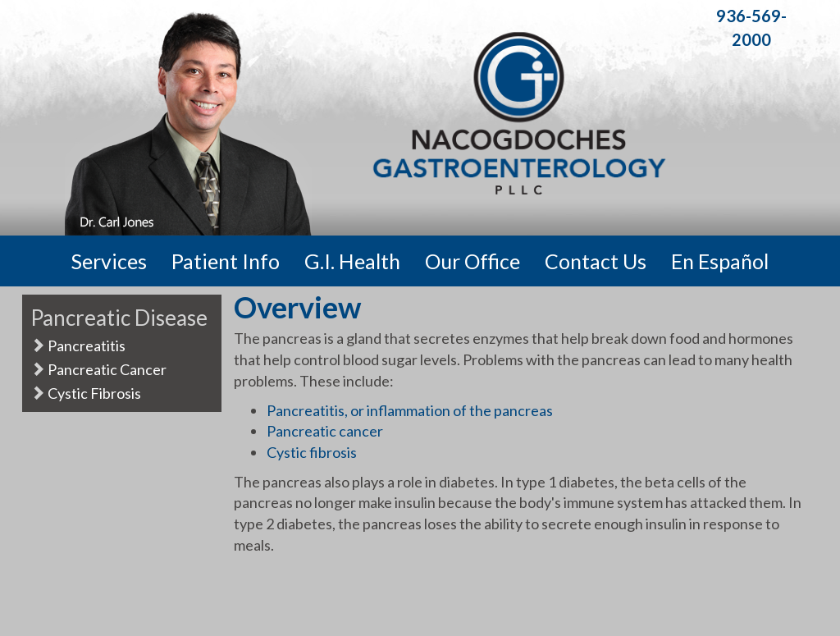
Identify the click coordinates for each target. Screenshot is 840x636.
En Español (720, 261)
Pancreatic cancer (325, 431)
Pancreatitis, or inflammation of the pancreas (410, 410)
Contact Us (596, 261)
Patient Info (226, 261)
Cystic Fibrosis (86, 393)
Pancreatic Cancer (98, 369)
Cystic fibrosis (312, 452)
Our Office (472, 261)
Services (109, 261)
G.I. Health (352, 261)
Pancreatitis (78, 345)
